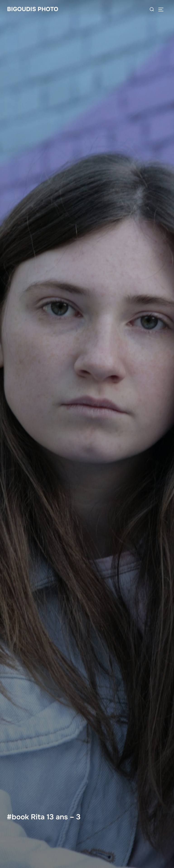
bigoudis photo (33, 9)
